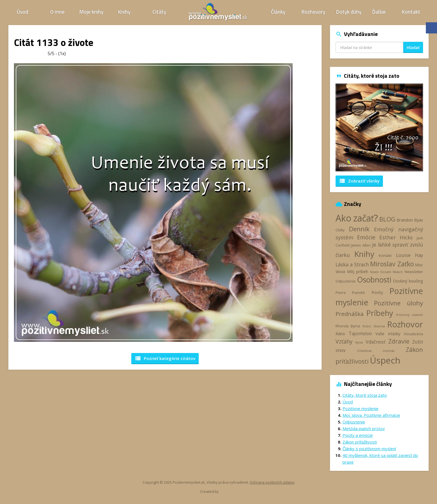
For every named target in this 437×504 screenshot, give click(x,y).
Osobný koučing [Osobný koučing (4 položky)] (408, 281)
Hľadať (413, 48)
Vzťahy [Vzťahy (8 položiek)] (344, 341)
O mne (57, 12)
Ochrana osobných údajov (272, 482)
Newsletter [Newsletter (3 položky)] (414, 272)
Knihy (124, 12)
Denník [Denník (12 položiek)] (359, 229)
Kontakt (411, 12)
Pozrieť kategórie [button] (165, 358)
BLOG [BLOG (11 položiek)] (387, 219)
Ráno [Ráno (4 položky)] (340, 333)
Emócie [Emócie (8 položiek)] (366, 237)
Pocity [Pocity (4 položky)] (377, 292)
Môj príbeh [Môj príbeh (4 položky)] (358, 271)
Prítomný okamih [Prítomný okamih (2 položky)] (410, 315)
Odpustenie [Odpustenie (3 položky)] (346, 281)
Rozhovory (313, 12)
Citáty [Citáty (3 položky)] (340, 230)
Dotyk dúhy (349, 12)
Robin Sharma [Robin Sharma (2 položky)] (374, 326)
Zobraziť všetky (359, 181)
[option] (379, 127)
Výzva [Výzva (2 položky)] (359, 342)
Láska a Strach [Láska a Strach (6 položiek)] (352, 264)
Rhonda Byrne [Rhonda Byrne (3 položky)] (348, 326)
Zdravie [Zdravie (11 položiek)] (399, 341)
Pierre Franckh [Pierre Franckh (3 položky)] (350, 293)
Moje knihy (91, 12)
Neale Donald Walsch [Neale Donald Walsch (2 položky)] (386, 272)
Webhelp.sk (229, 492)
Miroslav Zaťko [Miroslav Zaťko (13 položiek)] (392, 264)
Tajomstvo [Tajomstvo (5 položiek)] (360, 333)
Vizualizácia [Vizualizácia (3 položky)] (413, 334)
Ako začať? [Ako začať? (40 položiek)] (357, 218)
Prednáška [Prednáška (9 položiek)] (349, 314)
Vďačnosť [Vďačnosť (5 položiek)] (376, 342)
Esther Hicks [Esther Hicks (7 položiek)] (396, 237)
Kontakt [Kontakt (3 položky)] (385, 255)
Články (278, 12)
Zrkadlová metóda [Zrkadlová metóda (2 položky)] (376, 351)
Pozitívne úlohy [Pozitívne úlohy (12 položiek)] (399, 303)
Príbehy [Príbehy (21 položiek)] (380, 313)
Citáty (159, 12)
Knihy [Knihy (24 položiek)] (364, 254)
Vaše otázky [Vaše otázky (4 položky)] (388, 333)
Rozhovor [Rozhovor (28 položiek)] (405, 324)
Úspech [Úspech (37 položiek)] (385, 360)
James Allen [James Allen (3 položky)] (361, 245)
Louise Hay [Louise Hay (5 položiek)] (410, 255)
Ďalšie (379, 12)
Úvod (22, 12)
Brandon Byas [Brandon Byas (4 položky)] (410, 220)
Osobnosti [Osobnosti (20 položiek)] (374, 280)
